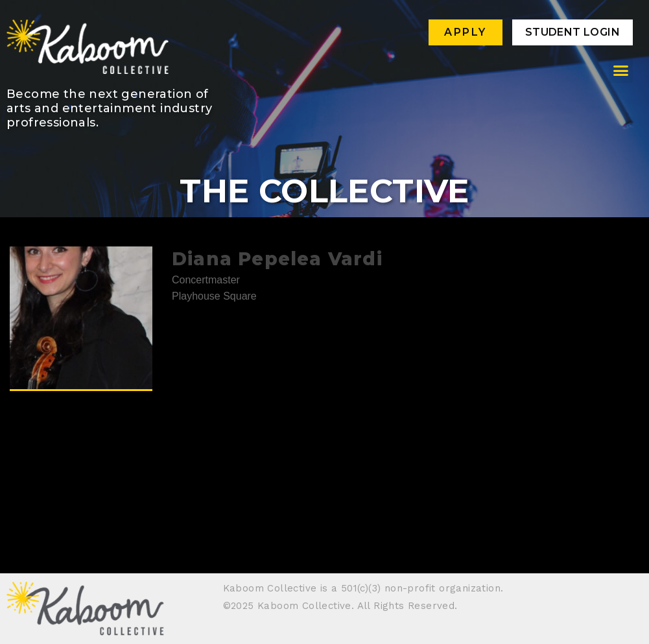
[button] (621, 71)
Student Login (572, 32)
